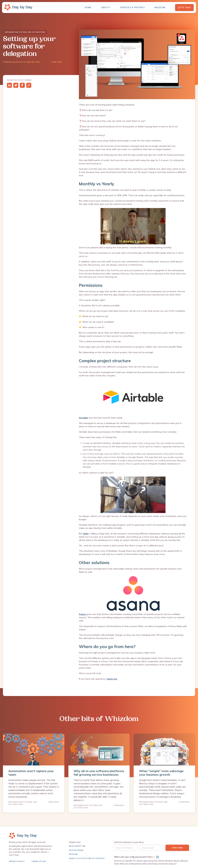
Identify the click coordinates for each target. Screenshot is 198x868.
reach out (112, 679)
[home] (18, 8)
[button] (108, 8)
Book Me (73, 854)
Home (88, 7)
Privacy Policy (17, 861)
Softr (86, 534)
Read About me (77, 846)
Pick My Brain (76, 850)
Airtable (83, 418)
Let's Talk (184, 7)
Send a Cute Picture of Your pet (87, 858)
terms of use (39, 861)
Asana (82, 614)
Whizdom (160, 7)
